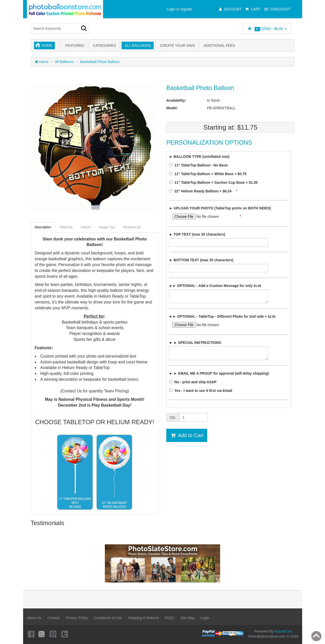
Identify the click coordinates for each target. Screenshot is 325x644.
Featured (74, 45)
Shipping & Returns (144, 618)
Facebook (31, 634)
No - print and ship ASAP (194, 382)
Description (43, 227)
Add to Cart (187, 435)
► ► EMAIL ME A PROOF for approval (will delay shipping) (219, 373)
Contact (54, 618)
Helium (86, 227)
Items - (267, 29)
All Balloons (137, 45)
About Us (34, 618)
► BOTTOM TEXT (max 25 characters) (201, 260)
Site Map (188, 618)
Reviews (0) (132, 227)
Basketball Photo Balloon (100, 62)
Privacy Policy (77, 618)
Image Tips (107, 227)
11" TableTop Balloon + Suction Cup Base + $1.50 (215, 182)
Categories (104, 45)
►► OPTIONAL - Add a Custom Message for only (215, 286)
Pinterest (53, 634)
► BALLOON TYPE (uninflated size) (199, 157)
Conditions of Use (108, 618)
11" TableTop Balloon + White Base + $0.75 (209, 174)
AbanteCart (283, 631)
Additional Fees (218, 45)
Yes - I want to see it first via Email (202, 391)
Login (205, 618)
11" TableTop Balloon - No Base (200, 165)
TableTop (66, 227)
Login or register (179, 9)
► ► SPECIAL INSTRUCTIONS (195, 343)
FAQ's (170, 618)
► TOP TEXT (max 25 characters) (197, 234)
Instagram (42, 634)
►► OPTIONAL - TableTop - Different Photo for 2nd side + (222, 316)
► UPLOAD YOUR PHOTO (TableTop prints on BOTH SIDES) (220, 208)
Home (47, 45)
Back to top (316, 636)
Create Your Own (176, 45)
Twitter (65, 634)
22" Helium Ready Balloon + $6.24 (202, 191)
